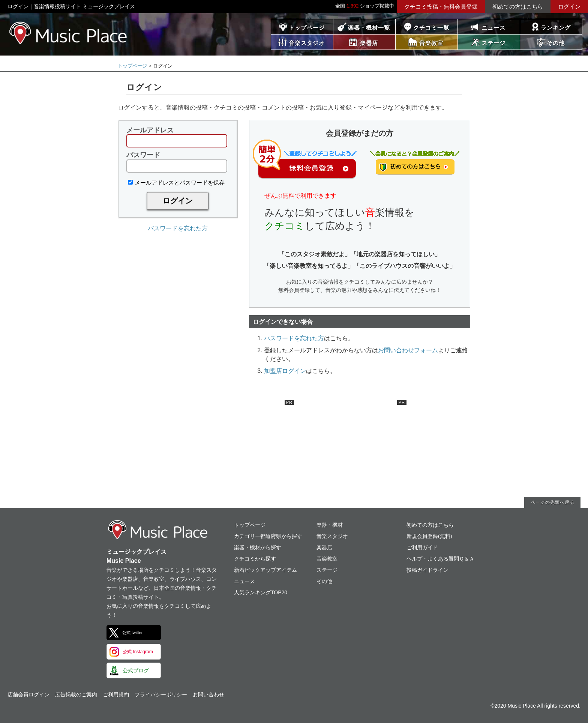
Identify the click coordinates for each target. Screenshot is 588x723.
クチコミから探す (255, 559)
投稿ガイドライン (427, 570)
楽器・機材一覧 (369, 28)
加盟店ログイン (285, 371)
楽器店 (324, 547)
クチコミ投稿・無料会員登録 (441, 7)
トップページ (307, 28)
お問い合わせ (208, 694)
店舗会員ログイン (28, 694)
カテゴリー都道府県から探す (268, 536)
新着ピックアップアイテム (265, 570)
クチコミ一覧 (431, 28)
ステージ (327, 570)
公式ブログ (136, 670)
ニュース (493, 28)
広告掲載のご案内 (76, 694)
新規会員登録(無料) (429, 536)
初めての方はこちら (518, 7)
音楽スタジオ (332, 536)
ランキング (556, 28)
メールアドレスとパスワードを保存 (176, 183)
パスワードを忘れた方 (178, 228)
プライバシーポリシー (161, 694)
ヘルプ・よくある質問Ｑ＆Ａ (440, 559)
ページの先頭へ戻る (553, 502)
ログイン (569, 7)
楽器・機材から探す (258, 547)
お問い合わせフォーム (408, 350)
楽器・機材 (330, 525)
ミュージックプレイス (68, 33)
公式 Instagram (138, 652)
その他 (324, 581)
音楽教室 (327, 559)
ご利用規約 (116, 694)
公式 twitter (132, 633)
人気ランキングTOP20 (261, 592)
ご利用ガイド (422, 547)
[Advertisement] (238, 447)
